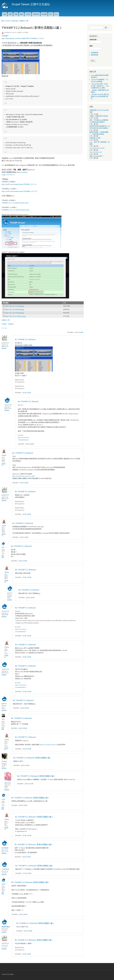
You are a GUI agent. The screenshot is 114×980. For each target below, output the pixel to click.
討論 (4, 14)
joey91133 (5, 343)
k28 (3, 547)
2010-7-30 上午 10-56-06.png (14, 313)
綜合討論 (15, 21)
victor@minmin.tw (23, 440)
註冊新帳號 (95, 53)
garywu (10, 593)
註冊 (82, 332)
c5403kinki (5, 869)
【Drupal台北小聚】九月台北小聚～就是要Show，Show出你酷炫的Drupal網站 (100, 86)
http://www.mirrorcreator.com (49, 745)
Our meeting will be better (97, 148)
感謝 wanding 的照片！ (97, 156)
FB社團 (44, 14)
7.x (3, 328)
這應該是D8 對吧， (96, 138)
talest (3, 884)
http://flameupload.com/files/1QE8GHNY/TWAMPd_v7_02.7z (23, 38)
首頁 (3, 21)
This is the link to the (96, 152)
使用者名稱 (93, 40)
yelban (8, 32)
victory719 (8, 405)
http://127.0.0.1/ (8, 175)
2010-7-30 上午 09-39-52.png (14, 310)
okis (3, 719)
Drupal (11, 974)
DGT (51, 14)
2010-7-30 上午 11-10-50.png (14, 306)
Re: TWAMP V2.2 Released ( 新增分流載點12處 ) (32, 758)
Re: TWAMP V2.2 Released (25, 339)
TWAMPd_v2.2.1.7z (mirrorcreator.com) (15, 210)
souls (3, 799)
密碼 (91, 46)
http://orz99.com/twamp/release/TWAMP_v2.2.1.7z (19, 184)
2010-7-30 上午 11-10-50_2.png (15, 316)
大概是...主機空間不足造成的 (99, 116)
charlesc (4, 761)
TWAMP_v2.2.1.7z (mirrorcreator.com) (15, 203)
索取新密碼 (95, 55)
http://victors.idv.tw (24, 437)
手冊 (16, 14)
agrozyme (8, 783)
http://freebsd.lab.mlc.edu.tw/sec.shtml (24, 476)
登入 (56, 14)
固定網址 (4, 348)
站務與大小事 (24, 21)
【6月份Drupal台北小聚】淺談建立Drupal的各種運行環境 (100, 96)
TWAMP (4, 324)
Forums (8, 21)
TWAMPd (36, 14)
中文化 (28, 14)
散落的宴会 (6, 927)
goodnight (5, 848)
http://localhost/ (22, 172)
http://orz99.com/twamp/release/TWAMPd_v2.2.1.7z (19, 191)
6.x (6, 328)
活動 (10, 14)
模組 (22, 14)
